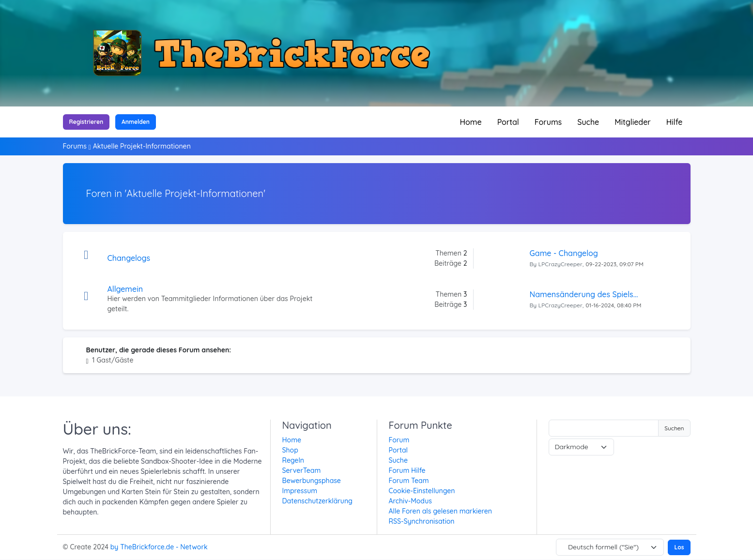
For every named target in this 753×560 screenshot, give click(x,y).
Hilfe (675, 122)
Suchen (674, 428)
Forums (548, 122)
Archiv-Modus (410, 501)
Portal (508, 122)
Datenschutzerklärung (317, 501)
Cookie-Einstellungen (422, 491)
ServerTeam (302, 470)
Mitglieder (633, 122)
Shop (290, 450)
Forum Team (409, 481)
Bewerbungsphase (312, 481)
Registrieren (86, 122)
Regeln (293, 460)
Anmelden (136, 122)
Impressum (300, 491)
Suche (588, 122)
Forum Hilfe (407, 470)
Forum (399, 440)
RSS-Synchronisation (422, 521)
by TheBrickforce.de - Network (159, 547)
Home (471, 122)
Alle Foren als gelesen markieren (440, 511)
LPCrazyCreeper (561, 264)
